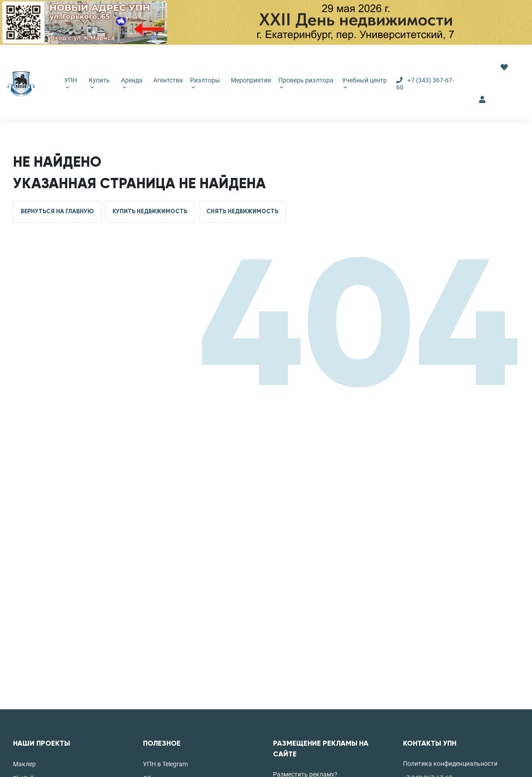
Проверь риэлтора (306, 83)
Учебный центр (364, 83)
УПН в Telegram (165, 764)
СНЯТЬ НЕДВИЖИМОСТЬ (242, 212)
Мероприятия (251, 80)
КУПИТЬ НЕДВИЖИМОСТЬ (150, 212)
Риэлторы (205, 83)
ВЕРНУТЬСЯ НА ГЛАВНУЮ (57, 212)
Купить (99, 83)
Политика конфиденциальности (450, 764)
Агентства (168, 80)
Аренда (132, 83)
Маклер (24, 764)
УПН (71, 83)
